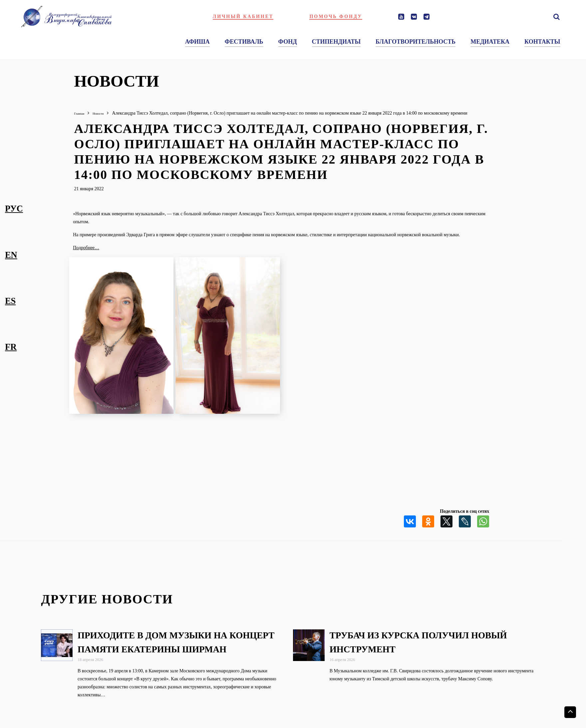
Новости (106, 113)
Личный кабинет (243, 16)
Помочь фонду (336, 16)
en (11, 255)
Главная (82, 113)
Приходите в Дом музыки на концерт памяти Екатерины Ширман (165, 648)
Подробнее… (86, 247)
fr (11, 347)
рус (14, 208)
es (10, 301)
